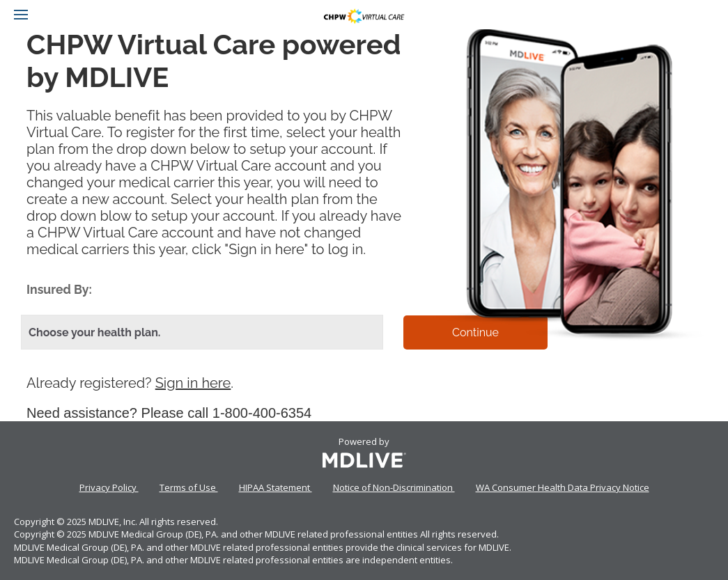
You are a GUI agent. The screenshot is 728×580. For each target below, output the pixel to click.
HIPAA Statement (276, 487)
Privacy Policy (109, 487)
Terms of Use (189, 487)
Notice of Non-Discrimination (394, 487)
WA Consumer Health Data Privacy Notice (563, 487)
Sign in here (193, 383)
